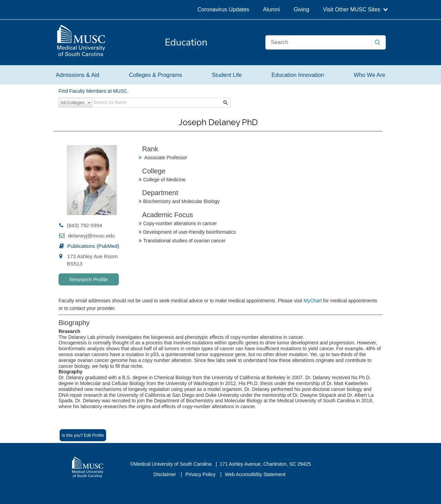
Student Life (227, 75)
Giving (301, 9)
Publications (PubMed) (93, 246)
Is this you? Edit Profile (83, 435)
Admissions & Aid (78, 75)
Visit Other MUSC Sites (355, 9)
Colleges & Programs (155, 75)
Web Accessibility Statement (255, 474)
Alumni (271, 9)
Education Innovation (298, 75)
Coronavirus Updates (223, 9)
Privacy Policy (201, 474)
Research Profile (89, 279)
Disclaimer (166, 474)
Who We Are (370, 75)
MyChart (313, 301)
